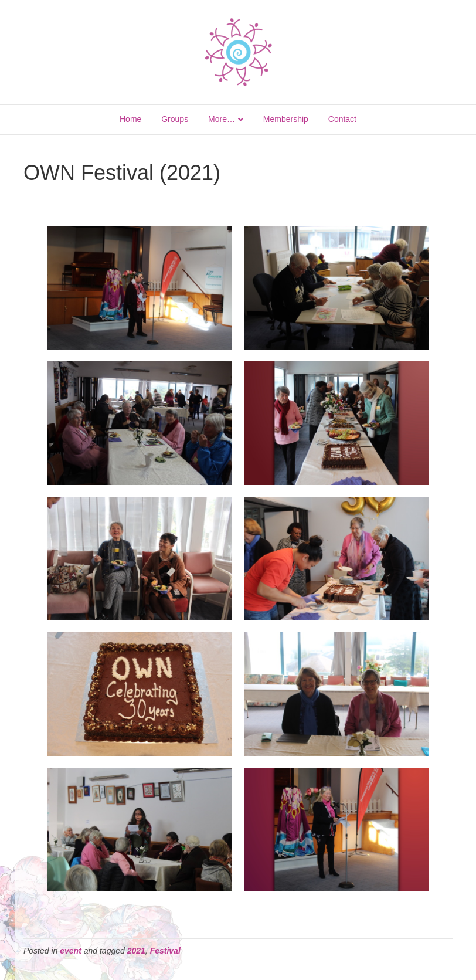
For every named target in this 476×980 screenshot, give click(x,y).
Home (130, 119)
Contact (342, 119)
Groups (175, 119)
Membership (286, 119)
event (71, 951)
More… (222, 119)
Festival (165, 951)
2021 (136, 951)
